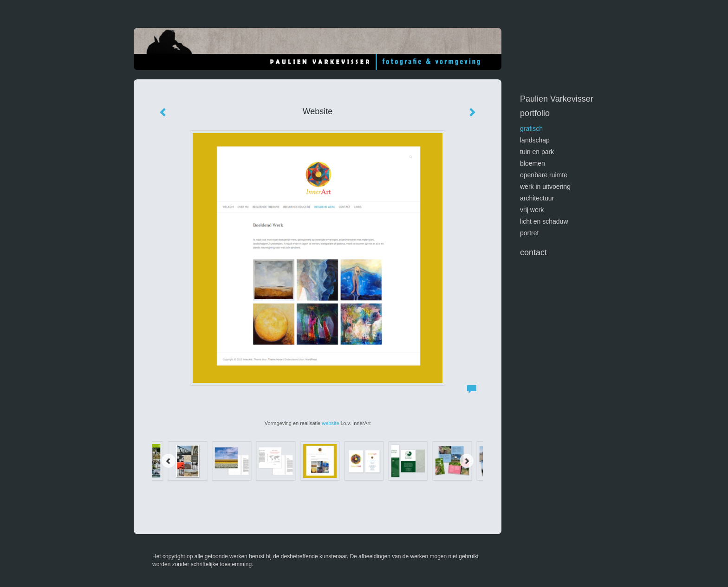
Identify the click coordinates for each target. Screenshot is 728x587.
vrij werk (532, 210)
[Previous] (169, 461)
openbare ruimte (544, 175)
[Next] (467, 461)
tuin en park (537, 152)
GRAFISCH (531, 129)
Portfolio (535, 113)
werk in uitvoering (545, 187)
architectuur (537, 198)
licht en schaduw (544, 221)
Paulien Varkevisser (557, 99)
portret (529, 233)
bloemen (533, 163)
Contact (533, 252)
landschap (535, 140)
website (330, 423)
